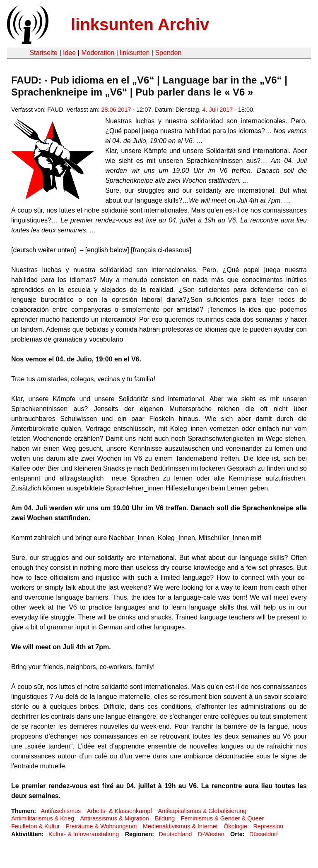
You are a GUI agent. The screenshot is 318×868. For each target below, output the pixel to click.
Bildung (165, 818)
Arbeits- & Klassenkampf (120, 811)
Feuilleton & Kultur (36, 826)
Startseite (43, 53)
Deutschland (176, 834)
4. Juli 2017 (218, 110)
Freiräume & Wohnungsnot (101, 826)
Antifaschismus (61, 811)
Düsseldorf (264, 834)
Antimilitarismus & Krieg (43, 818)
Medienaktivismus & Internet (180, 826)
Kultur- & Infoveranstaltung (84, 834)
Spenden (168, 53)
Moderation (98, 53)
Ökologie (235, 826)
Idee (69, 53)
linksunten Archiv (140, 24)
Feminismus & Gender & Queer (222, 818)
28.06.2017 (116, 110)
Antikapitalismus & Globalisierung (202, 811)
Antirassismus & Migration (114, 818)
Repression (268, 826)
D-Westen (211, 834)
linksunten (135, 53)
